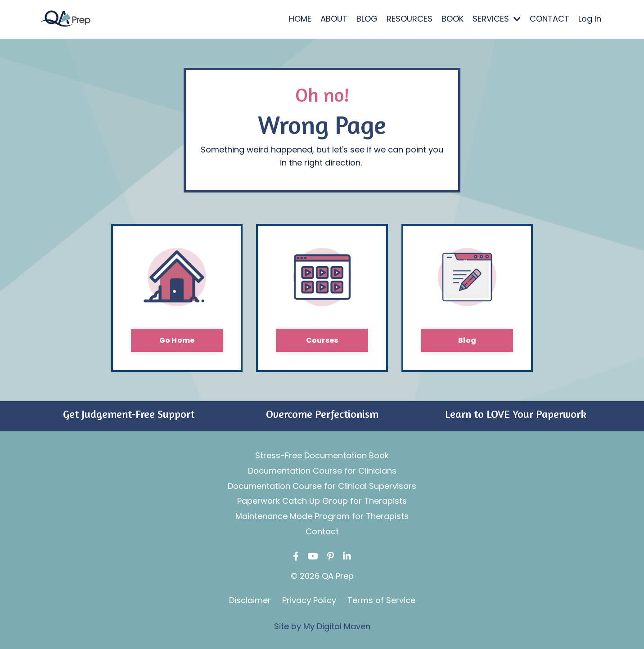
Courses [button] (322, 340)
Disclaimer (250, 600)
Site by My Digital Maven (322, 626)
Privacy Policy (309, 600)
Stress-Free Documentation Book (322, 455)
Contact (322, 531)
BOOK (453, 19)
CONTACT (549, 19)
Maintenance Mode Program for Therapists (322, 516)
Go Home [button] (177, 340)
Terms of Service (381, 600)
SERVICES (497, 19)
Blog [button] (467, 340)
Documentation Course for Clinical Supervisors (322, 486)
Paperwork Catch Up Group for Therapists (322, 501)
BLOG (367, 19)
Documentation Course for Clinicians (322, 471)
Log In (590, 19)
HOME (300, 19)
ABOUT (334, 19)
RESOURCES (410, 19)
